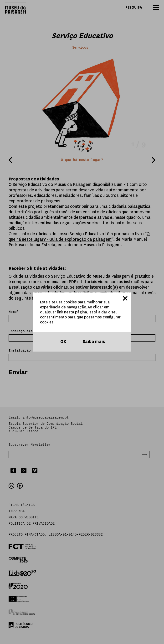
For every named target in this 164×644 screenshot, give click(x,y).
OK (63, 342)
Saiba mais (93, 342)
